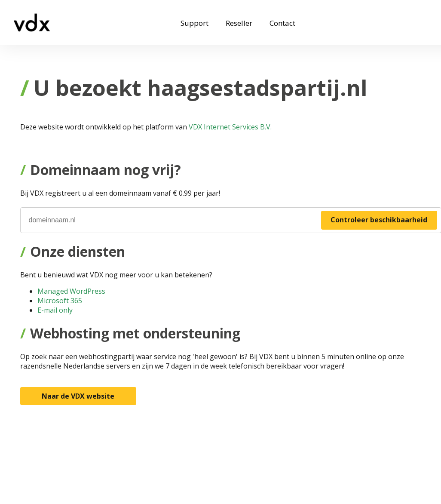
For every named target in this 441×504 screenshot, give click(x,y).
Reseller (239, 23)
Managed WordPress (71, 291)
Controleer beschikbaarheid (379, 220)
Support (194, 23)
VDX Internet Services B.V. (230, 127)
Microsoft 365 (60, 301)
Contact (282, 23)
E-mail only (55, 310)
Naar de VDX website (78, 396)
